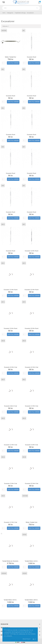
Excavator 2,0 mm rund (31, 290)
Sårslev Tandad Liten (32, 522)
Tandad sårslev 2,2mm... (32, 561)
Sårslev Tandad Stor (11, 57)
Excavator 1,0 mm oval (32, 406)
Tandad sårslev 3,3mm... (10, 600)
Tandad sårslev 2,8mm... (32, 600)
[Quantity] (4, 63)
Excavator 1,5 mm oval (31, 445)
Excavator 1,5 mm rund (32, 251)
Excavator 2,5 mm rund (32, 328)
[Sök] (21, 8)
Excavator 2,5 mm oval (11, 367)
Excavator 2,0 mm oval (32, 367)
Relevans (6, 26)
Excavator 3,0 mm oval (32, 483)
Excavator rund (31, 57)
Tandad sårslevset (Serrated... (11, 561)
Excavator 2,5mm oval (10, 406)
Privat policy (27, 639)
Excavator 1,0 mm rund (11, 290)
